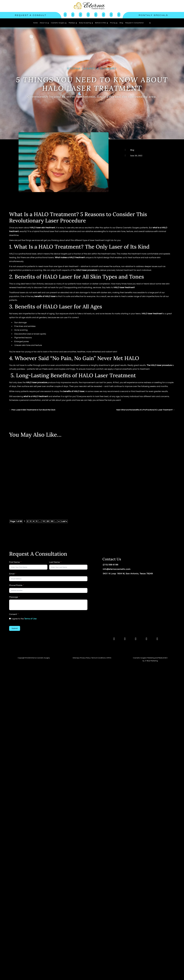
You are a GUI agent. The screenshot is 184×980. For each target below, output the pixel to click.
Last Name (54, 562)
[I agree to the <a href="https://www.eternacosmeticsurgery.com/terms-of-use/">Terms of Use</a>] (10, 619)
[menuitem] (35, 23)
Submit (15, 628)
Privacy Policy (85, 658)
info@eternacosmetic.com (117, 569)
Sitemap (76, 658)
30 (52, 521)
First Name (14, 562)
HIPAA (109, 658)
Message (14, 597)
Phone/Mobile (16, 585)
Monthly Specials (153, 15)
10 (44, 521)
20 (48, 521)
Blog (132, 150)
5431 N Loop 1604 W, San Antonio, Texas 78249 (128, 574)
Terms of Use (30, 619)
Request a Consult (31, 15)
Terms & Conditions (98, 658)
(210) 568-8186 (111, 565)
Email (12, 574)
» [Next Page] (59, 521)
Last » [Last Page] (64, 521)
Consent (13, 614)
